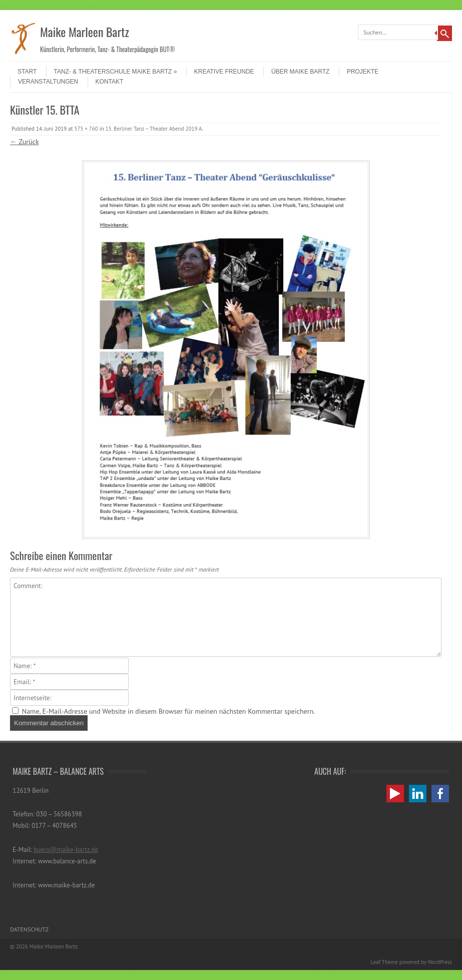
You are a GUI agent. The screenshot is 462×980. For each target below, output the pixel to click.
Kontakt (110, 82)
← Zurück (25, 142)
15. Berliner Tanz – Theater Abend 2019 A (154, 129)
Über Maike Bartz (300, 72)
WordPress (440, 962)
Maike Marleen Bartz (85, 32)
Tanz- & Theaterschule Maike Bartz (116, 72)
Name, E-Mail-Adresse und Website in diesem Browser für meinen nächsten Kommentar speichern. (168, 711)
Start (27, 72)
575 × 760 (86, 129)
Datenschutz (29, 929)
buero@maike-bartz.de (66, 850)
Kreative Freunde (224, 72)
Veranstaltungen (48, 82)
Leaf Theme (384, 962)
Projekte (363, 72)
